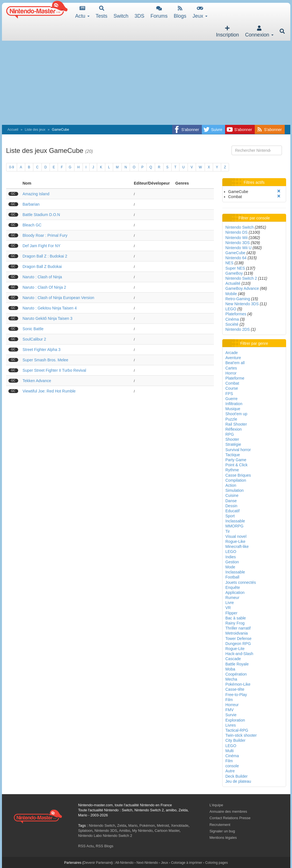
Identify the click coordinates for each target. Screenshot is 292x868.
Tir (228, 531)
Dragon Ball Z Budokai (42, 267)
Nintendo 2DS (238, 329)
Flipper (231, 613)
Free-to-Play (236, 695)
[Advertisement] (146, 83)
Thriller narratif (238, 628)
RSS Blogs (105, 846)
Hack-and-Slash (239, 654)
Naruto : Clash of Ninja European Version (59, 298)
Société (232, 324)
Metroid (163, 825)
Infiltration (234, 404)
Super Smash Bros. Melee (45, 360)
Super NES (235, 268)
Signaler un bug (222, 831)
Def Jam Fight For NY (42, 246)
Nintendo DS (236, 232)
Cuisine (232, 495)
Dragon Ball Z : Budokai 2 (45, 256)
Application (235, 593)
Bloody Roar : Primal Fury (45, 235)
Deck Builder (236, 776)
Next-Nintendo (147, 863)
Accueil (13, 130)
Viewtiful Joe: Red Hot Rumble (49, 391)
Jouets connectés (241, 582)
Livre (230, 603)
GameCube (235, 253)
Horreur (232, 705)
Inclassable (235, 521)
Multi (230, 751)
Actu (82, 12)
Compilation (236, 480)
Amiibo (125, 831)
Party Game (236, 460)
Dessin (231, 506)
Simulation (234, 490)
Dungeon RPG (238, 644)
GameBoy (234, 273)
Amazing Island (36, 194)
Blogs (180, 12)
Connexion (259, 32)
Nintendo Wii (236, 238)
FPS (229, 394)
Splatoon (85, 831)
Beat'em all (235, 363)
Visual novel (236, 536)
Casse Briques (238, 475)
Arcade (232, 353)
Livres (231, 725)
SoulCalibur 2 (34, 339)
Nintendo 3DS (238, 243)
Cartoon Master (167, 831)
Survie (231, 715)
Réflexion (233, 429)
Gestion (232, 562)
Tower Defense (238, 639)
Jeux (200, 12)
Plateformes (236, 314)
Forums (159, 12)
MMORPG (234, 526)
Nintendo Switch (240, 227)
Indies (231, 557)
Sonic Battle (33, 329)
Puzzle (231, 419)
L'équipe (216, 805)
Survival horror (238, 450)
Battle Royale (237, 664)
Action (231, 485)
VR (228, 608)
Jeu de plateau (238, 781)
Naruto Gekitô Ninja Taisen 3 (48, 318)
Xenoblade (180, 825)
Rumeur (232, 598)
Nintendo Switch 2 (241, 278)
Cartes (231, 368)
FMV (230, 710)
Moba (230, 669)
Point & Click (236, 465)
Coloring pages (217, 863)
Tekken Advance (37, 381)
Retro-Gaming (238, 299)
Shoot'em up (236, 414)
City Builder (235, 740)
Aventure (233, 358)
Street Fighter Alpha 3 (42, 350)
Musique (233, 409)
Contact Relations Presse (230, 818)
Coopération (236, 674)
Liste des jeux (35, 130)
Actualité (233, 283)
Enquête (233, 587)
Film (229, 700)
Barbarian (31, 204)
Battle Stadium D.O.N (41, 215)
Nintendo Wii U (238, 248)
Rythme (232, 470)
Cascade (233, 659)
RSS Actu (86, 846)
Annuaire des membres (228, 811)
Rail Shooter (236, 424)
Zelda (122, 825)
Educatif (233, 511)
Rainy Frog (235, 623)
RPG (230, 434)
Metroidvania (237, 633)
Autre (230, 771)
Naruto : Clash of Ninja (42, 277)
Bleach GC (32, 225)
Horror (231, 373)
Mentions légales (223, 838)
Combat (232, 383)
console (232, 766)
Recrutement (220, 825)
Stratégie (233, 444)
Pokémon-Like (238, 684)
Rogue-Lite (235, 649)
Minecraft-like (237, 546)
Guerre (232, 399)
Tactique (233, 455)
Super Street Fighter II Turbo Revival (54, 370)
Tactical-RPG (237, 730)
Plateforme (235, 378)
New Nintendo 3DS (242, 304)
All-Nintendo (124, 863)
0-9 (12, 167)
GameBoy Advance (242, 288)
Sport (230, 516)
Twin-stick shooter (241, 735)
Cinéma (232, 319)
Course (232, 388)
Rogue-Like (235, 541)
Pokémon (147, 825)
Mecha (231, 679)
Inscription (227, 32)
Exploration (235, 720)
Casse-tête (235, 689)
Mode (230, 567)
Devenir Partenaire (97, 863)
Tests (102, 12)
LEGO (231, 309)
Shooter (232, 439)
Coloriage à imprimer (187, 863)
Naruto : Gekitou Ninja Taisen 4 (50, 308)
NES (229, 263)
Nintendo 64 (236, 258)
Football (232, 577)
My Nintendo (142, 831)
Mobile (231, 294)
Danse (231, 501)
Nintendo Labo (90, 836)
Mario (133, 825)
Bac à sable (236, 618)
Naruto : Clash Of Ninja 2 (45, 287)
